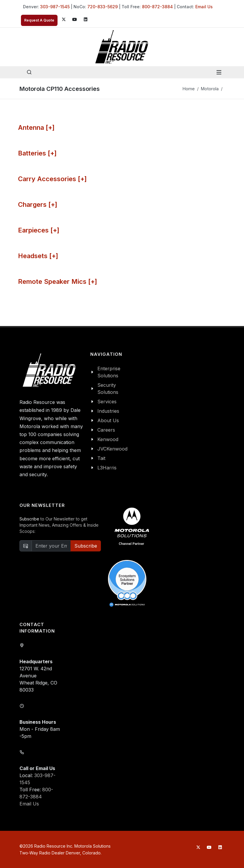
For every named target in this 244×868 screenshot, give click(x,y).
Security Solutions (108, 389)
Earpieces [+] (39, 230)
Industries (108, 411)
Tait (101, 458)
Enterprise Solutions (109, 372)
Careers (106, 430)
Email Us (204, 7)
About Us (108, 420)
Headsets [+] (38, 256)
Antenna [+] (36, 127)
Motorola (210, 89)
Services (107, 402)
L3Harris (107, 468)
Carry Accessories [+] (52, 179)
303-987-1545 (55, 7)
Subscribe (86, 546)
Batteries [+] (37, 153)
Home (189, 89)
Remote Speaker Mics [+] (58, 281)
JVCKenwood (112, 449)
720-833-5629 (103, 7)
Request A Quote (39, 20)
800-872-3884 (157, 7)
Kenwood (108, 439)
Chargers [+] (38, 204)
